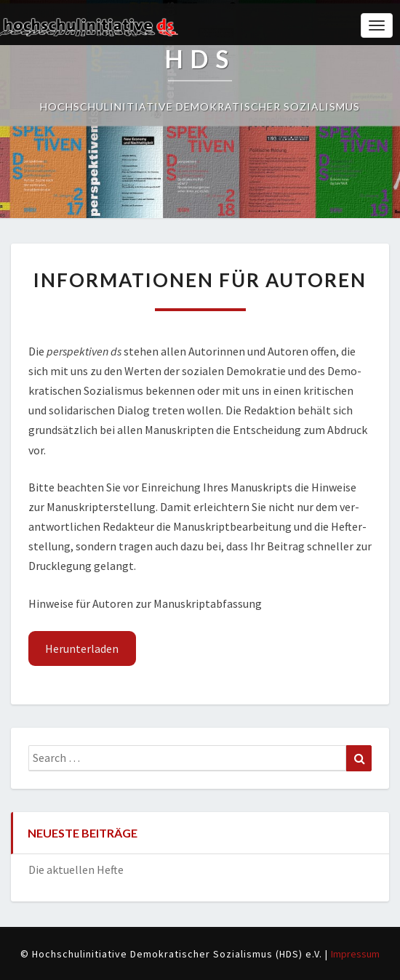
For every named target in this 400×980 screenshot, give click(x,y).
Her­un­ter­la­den (82, 648)
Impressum (355, 954)
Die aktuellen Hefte (76, 869)
